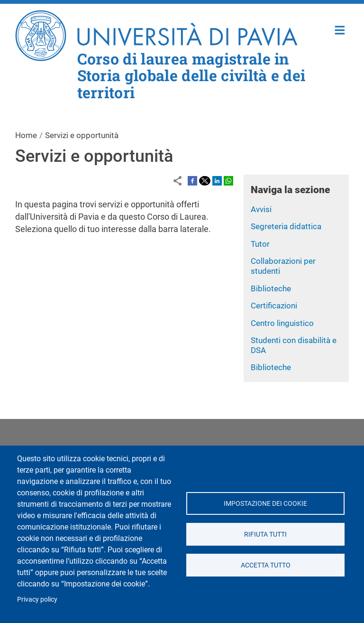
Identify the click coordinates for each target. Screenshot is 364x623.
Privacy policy (37, 599)
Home (340, 29)
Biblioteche (271, 288)
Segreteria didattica (286, 226)
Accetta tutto (265, 565)
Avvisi (261, 209)
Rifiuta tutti (265, 534)
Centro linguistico (282, 323)
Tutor (260, 244)
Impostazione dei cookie (265, 503)
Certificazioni (274, 306)
